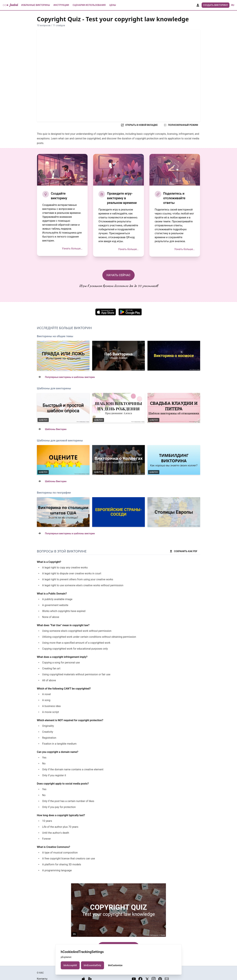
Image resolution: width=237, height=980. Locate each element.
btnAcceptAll (70, 965)
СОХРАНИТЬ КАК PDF (183, 551)
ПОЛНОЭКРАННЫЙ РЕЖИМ (181, 125)
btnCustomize (115, 965)
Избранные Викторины (36, 5)
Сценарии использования (89, 5)
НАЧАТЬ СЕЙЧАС (118, 275)
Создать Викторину (216, 5)
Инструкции (61, 5)
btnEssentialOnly (92, 965)
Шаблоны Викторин (56, 429)
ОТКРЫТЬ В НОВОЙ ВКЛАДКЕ (139, 125)
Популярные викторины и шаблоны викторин (70, 377)
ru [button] (233, 5)
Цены (113, 5)
